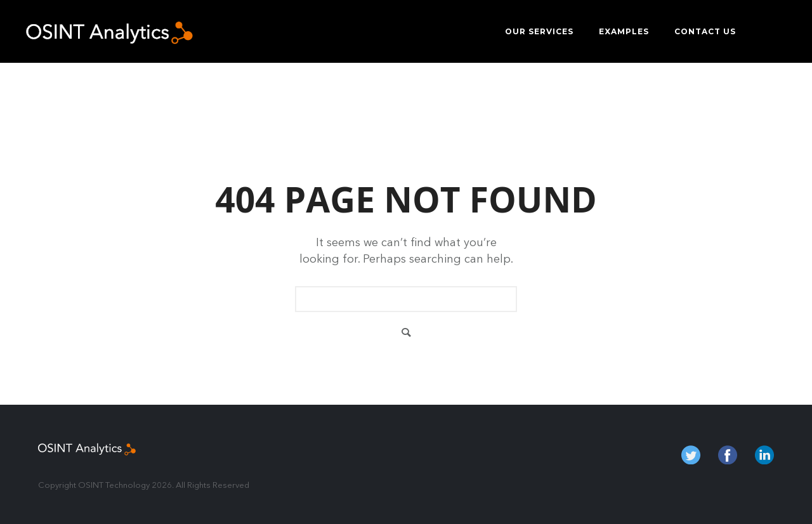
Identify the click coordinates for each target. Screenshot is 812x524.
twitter (691, 455)
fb (728, 455)
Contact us (705, 31)
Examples (624, 31)
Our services (539, 31)
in (764, 455)
